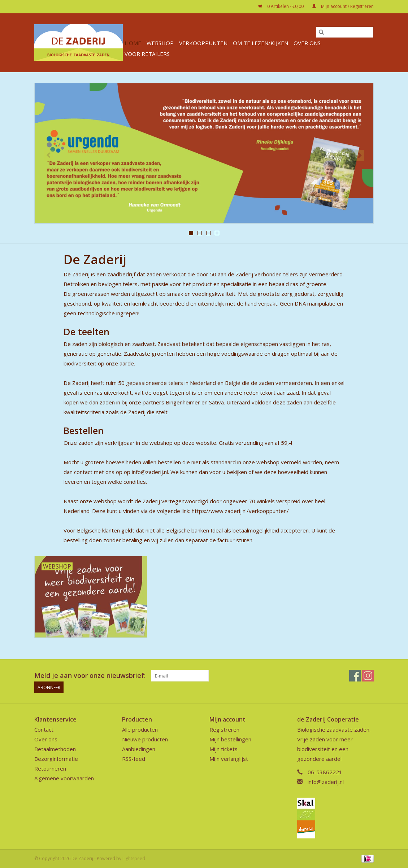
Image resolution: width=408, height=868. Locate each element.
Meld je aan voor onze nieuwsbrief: (90, 676)
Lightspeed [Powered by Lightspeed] (134, 858)
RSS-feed (134, 759)
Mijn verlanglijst (229, 759)
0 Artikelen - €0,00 (281, 6)
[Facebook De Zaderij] (355, 676)
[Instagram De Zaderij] (368, 676)
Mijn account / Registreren (343, 6)
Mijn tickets (223, 749)
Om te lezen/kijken (261, 43)
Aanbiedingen (139, 749)
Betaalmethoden (55, 749)
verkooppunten (203, 43)
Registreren (224, 729)
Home (133, 43)
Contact (44, 729)
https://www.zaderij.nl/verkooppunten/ (240, 511)
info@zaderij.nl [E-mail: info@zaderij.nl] (326, 782)
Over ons (307, 43)
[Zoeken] (345, 32)
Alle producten (140, 729)
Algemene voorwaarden (64, 778)
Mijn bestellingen (230, 739)
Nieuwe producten (145, 739)
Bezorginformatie (56, 759)
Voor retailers (147, 54)
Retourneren (50, 768)
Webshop (160, 43)
